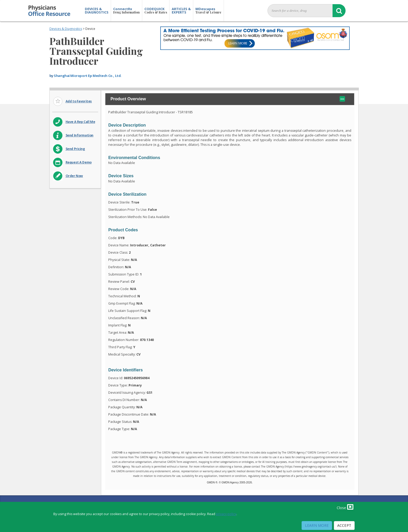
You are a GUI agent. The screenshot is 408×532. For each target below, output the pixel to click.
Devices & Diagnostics (66, 29)
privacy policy (226, 514)
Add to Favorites (79, 101)
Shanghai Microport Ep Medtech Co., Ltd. (88, 76)
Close (345, 507)
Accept (344, 525)
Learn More (317, 525)
